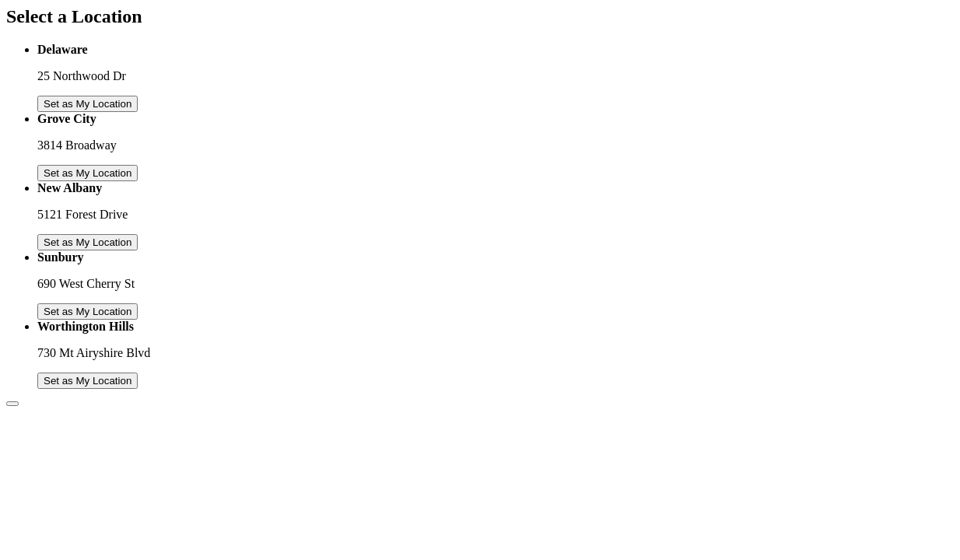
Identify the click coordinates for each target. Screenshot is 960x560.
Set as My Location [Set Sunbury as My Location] (88, 311)
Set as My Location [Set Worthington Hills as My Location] (88, 381)
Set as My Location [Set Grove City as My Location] (88, 173)
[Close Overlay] (12, 404)
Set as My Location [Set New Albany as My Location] (88, 242)
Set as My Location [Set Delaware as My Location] (88, 104)
